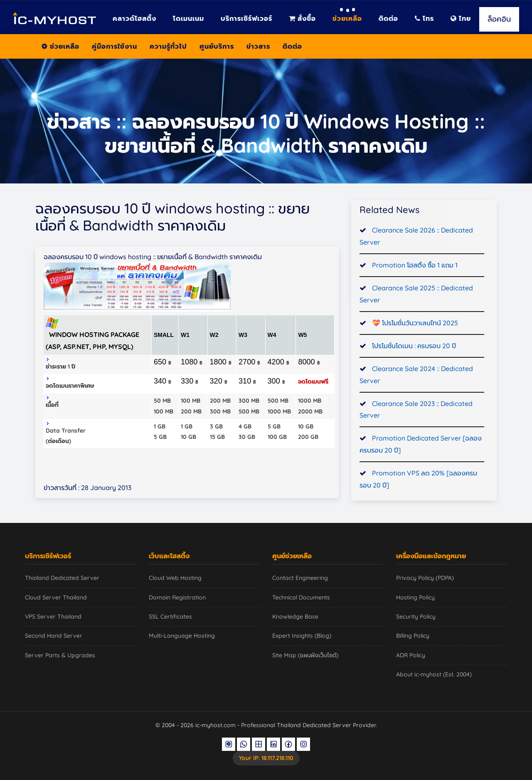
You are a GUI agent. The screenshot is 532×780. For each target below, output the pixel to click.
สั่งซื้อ (302, 18)
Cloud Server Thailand (56, 597)
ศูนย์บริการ (217, 46)
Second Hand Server (54, 636)
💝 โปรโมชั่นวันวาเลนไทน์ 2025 (415, 325)
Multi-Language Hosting (182, 636)
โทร (424, 18)
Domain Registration (177, 597)
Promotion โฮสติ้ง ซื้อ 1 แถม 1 (415, 267)
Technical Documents (301, 597)
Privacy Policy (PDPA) (425, 578)
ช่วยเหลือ (347, 18)
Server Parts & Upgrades (60, 655)
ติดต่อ (388, 18)
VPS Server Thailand (53, 617)
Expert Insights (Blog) (302, 636)
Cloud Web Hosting (175, 578)
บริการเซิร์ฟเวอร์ (246, 18)
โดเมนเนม (188, 18)
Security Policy (416, 617)
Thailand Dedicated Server (62, 578)
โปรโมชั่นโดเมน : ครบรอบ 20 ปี (414, 348)
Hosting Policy (415, 597)
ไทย (461, 18)
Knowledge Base (295, 617)
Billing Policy (413, 636)
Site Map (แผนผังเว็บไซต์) (305, 655)
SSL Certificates (170, 617)
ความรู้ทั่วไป (168, 46)
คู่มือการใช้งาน (115, 46)
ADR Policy (411, 655)
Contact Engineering (300, 578)
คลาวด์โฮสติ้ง (134, 18)
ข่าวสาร (258, 46)
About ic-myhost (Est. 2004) (434, 674)
